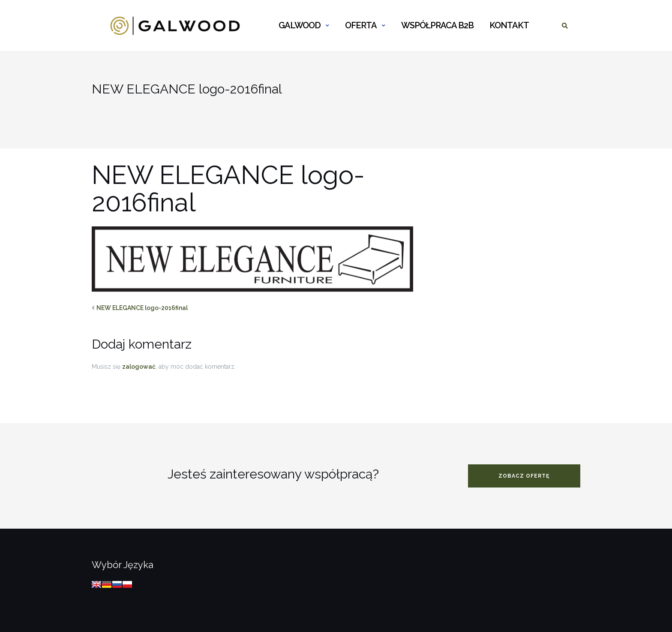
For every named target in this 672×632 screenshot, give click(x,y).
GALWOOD (300, 25)
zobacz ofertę (524, 476)
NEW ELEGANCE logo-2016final (142, 308)
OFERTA (361, 25)
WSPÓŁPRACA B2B (437, 25)
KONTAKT (509, 25)
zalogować (139, 367)
